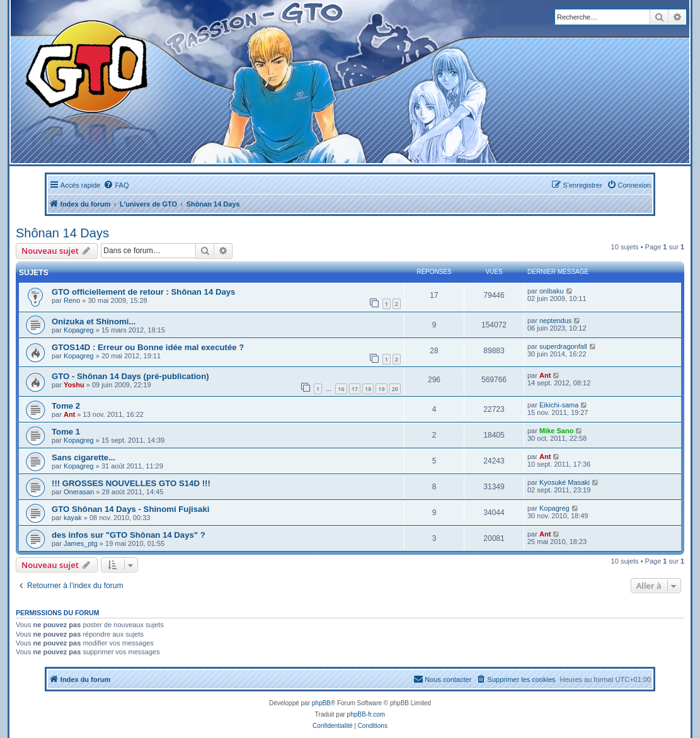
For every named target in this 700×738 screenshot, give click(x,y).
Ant (545, 375)
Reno (72, 300)
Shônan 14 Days (62, 233)
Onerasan (79, 492)
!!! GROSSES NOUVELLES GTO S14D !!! (131, 483)
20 (395, 389)
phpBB (321, 703)
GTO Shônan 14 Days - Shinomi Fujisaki (130, 509)
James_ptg (81, 543)
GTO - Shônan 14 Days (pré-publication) (130, 376)
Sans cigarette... (83, 457)
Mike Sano (556, 431)
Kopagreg (79, 330)
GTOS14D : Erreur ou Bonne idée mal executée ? (148, 347)
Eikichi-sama (559, 405)
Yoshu (74, 385)
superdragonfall (563, 346)
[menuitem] (116, 185)
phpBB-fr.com (366, 714)
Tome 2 (66, 406)
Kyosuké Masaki (565, 482)
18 (368, 389)
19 (381, 389)
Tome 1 (66, 432)
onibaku (552, 291)
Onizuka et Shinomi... (94, 321)
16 (341, 389)
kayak (73, 518)
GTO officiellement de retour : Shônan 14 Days (143, 292)
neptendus (555, 321)
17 (355, 389)
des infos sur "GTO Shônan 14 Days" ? (129, 535)
